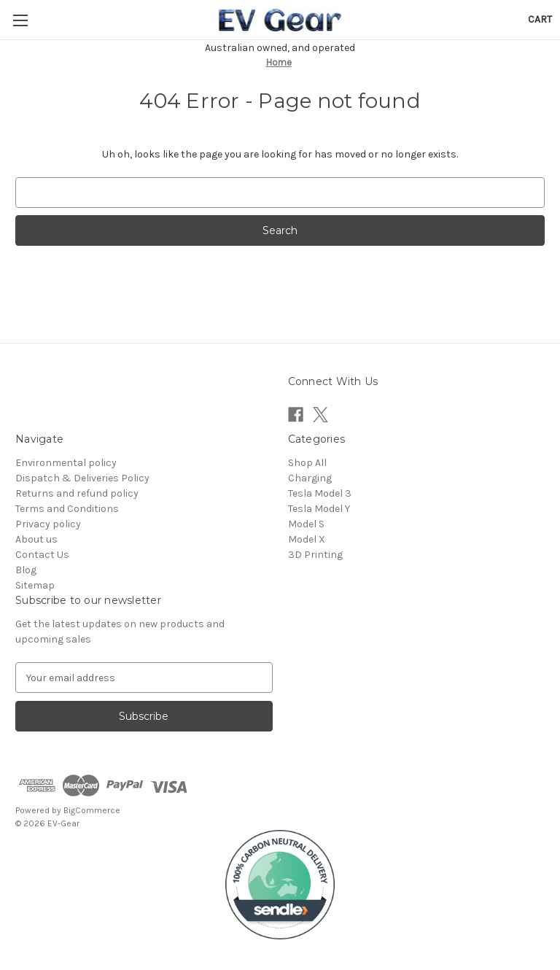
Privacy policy (48, 524)
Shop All (307, 463)
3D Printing (315, 555)
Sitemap (35, 585)
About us (36, 539)
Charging (310, 478)
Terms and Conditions (67, 509)
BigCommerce (92, 810)
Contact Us (42, 555)
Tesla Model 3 (320, 493)
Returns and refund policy (77, 493)
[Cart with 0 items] (540, 19)
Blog (26, 570)
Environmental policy (66, 463)
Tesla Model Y (319, 509)
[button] (280, 885)
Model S (306, 524)
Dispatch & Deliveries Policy (82, 478)
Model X (307, 539)
